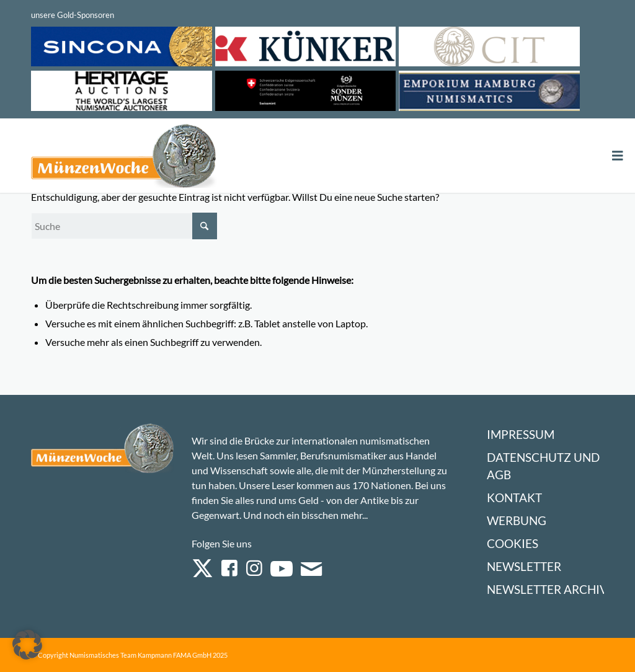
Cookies (513, 543)
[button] (27, 645)
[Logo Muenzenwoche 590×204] (124, 158)
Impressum (521, 434)
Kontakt (514, 497)
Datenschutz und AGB (543, 466)
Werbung (517, 520)
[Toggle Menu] (618, 156)
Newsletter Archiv (547, 589)
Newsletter (524, 566)
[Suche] (124, 226)
